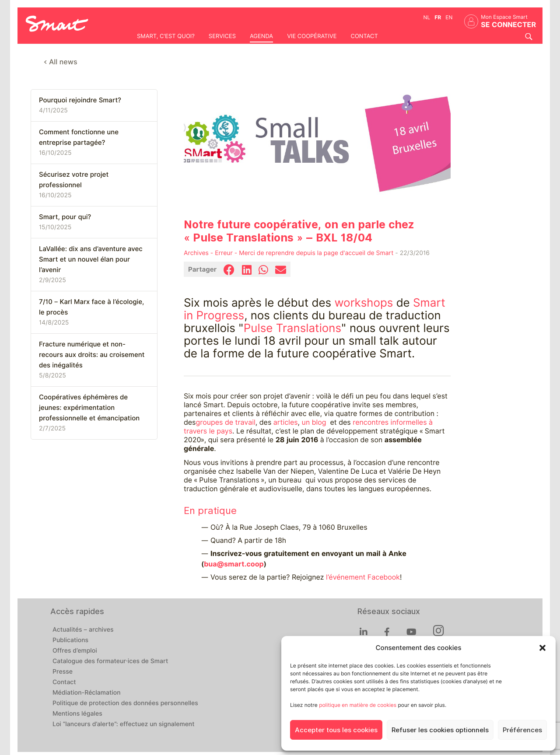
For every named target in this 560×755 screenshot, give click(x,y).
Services (222, 36)
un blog (314, 422)
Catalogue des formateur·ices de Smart (110, 661)
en (449, 17)
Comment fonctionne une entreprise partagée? (79, 137)
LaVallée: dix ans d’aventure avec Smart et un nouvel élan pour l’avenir (91, 259)
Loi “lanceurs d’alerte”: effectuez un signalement (124, 724)
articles (286, 422)
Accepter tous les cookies (336, 730)
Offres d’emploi (75, 651)
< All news (61, 62)
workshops (364, 303)
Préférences (522, 730)
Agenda (261, 36)
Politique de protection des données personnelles (125, 703)
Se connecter (508, 25)
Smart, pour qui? (65, 217)
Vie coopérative (312, 36)
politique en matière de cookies (358, 705)
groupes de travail (225, 422)
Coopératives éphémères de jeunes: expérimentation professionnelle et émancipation (89, 408)
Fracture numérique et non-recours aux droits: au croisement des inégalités (92, 355)
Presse (63, 672)
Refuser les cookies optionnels (440, 730)
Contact (364, 36)
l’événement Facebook (363, 577)
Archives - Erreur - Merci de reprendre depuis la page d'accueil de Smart (289, 253)
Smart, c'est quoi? (166, 36)
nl (427, 17)
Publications (70, 640)
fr (438, 17)
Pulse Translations (292, 328)
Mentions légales (77, 714)
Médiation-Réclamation (87, 693)
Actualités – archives (83, 630)
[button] (542, 648)
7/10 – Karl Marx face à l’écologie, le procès (91, 307)
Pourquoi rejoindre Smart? (80, 100)
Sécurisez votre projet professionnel (74, 180)
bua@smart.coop (234, 564)
